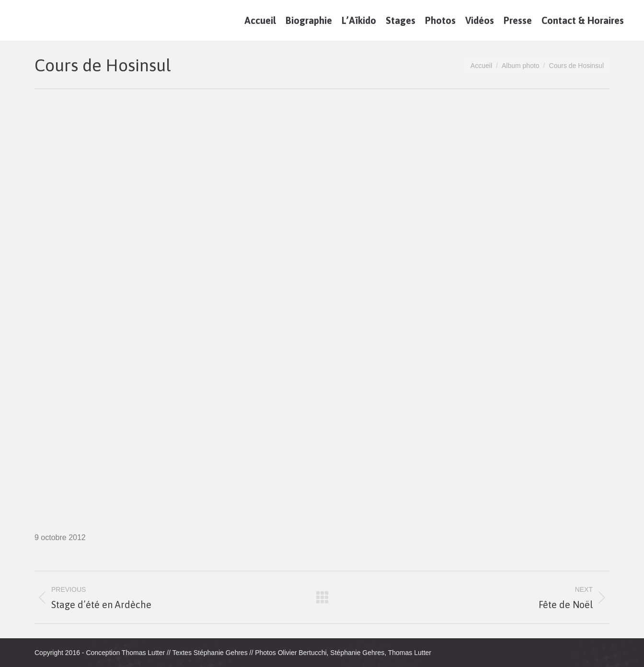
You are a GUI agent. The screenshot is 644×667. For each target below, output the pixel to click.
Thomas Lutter (143, 653)
